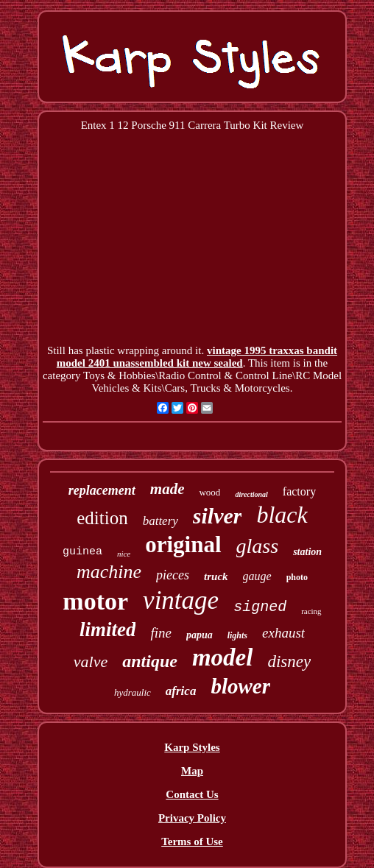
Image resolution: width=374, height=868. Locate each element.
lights (237, 635)
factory (299, 491)
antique (150, 661)
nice (124, 554)
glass (258, 546)
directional (251, 494)
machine (109, 572)
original (183, 544)
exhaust (283, 633)
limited (108, 629)
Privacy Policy (192, 818)
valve (91, 661)
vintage (181, 600)
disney (289, 661)
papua (200, 635)
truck (216, 576)
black (282, 515)
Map (192, 771)
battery (160, 521)
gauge (257, 576)
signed (260, 607)
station (307, 552)
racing (311, 611)
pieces (173, 575)
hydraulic (133, 692)
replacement (102, 490)
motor (95, 601)
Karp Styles (192, 747)
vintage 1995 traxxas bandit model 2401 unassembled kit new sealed (197, 357)
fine (161, 633)
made (167, 489)
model (222, 657)
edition (102, 518)
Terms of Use (192, 841)
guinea (82, 552)
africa (181, 691)
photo (297, 577)
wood (209, 492)
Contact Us (192, 794)
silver (218, 516)
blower (240, 686)
